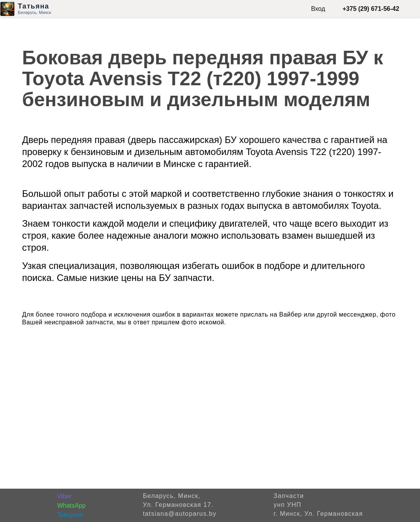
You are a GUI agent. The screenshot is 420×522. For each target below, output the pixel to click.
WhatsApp (71, 506)
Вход (318, 9)
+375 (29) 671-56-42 (371, 9)
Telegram (70, 515)
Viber (64, 496)
